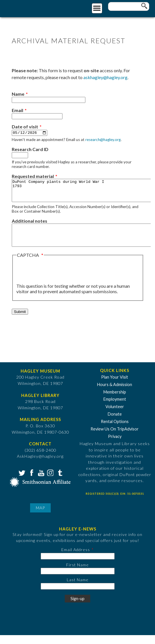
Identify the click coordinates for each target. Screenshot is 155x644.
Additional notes (30, 225)
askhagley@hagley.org (105, 77)
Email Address (76, 558)
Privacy (115, 445)
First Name (77, 573)
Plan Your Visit (115, 386)
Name (18, 94)
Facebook (31, 481)
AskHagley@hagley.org (40, 465)
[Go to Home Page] (28, 8)
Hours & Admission (115, 393)
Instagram (50, 481)
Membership (115, 401)
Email (17, 110)
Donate (115, 423)
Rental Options (115, 430)
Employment (115, 408)
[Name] (49, 100)
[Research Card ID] (20, 155)
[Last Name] (78, 595)
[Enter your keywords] (129, 6)
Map (40, 517)
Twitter (21, 481)
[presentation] (60, 279)
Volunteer (115, 415)
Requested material (33, 176)
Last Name (78, 589)
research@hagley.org (103, 140)
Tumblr (59, 481)
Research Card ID (30, 149)
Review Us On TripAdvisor (115, 438)
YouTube (40, 481)
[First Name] (78, 580)
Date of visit (25, 127)
